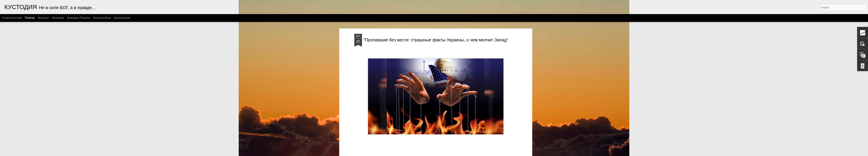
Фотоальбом (102, 18)
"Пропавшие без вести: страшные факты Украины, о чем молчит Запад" (436, 36)
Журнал (43, 18)
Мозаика (58, 18)
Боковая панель (79, 18)
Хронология (122, 18)
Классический (12, 18)
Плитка (30, 18)
